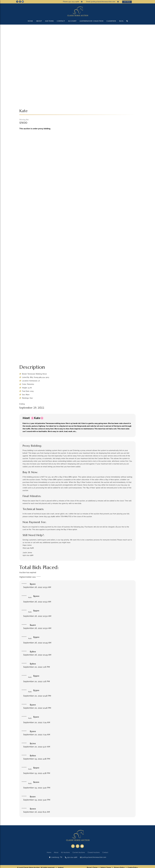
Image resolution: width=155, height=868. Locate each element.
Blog (121, 21)
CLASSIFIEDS (111, 21)
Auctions (49, 21)
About (39, 21)
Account (72, 21)
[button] (127, 21)
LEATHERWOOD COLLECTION (91, 21)
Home (30, 21)
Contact (61, 21)
